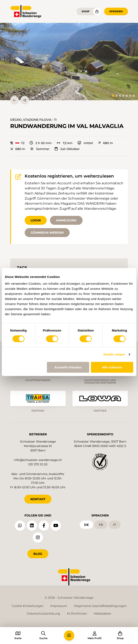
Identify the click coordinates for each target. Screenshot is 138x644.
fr (101, 525)
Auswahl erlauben (68, 367)
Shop (86, 11)
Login (36, 220)
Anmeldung (66, 220)
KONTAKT (38, 499)
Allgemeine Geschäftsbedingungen (100, 606)
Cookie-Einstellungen (28, 606)
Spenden (116, 11)
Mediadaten (102, 613)
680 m (105, 143)
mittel (85, 143)
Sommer (40, 149)
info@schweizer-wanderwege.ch (38, 460)
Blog (38, 554)
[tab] (113, 96)
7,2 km (65, 143)
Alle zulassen (112, 367)
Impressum (59, 606)
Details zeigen (114, 354)
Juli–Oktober (67, 149)
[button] (69, 62)
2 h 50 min (41, 143)
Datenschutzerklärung (43, 613)
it (115, 525)
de (86, 525)
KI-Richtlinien (77, 613)
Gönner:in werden (47, 233)
